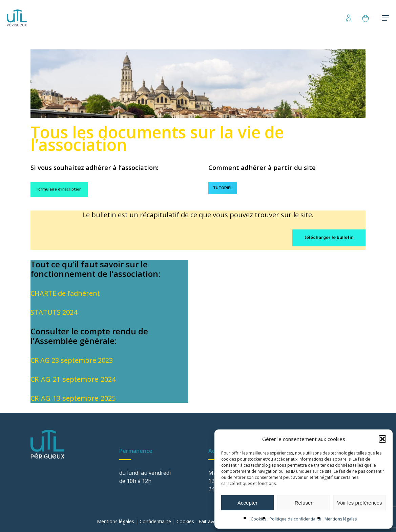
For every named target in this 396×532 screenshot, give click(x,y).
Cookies (258, 519)
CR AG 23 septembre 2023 (72, 360)
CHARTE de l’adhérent (65, 293)
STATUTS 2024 (54, 312)
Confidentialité (155, 521)
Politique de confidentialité (295, 519)
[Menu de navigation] (385, 18)
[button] (382, 439)
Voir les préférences (360, 503)
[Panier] (369, 18)
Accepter (247, 503)
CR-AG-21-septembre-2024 (73, 379)
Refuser (304, 503)
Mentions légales (341, 519)
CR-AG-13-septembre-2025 (73, 398)
